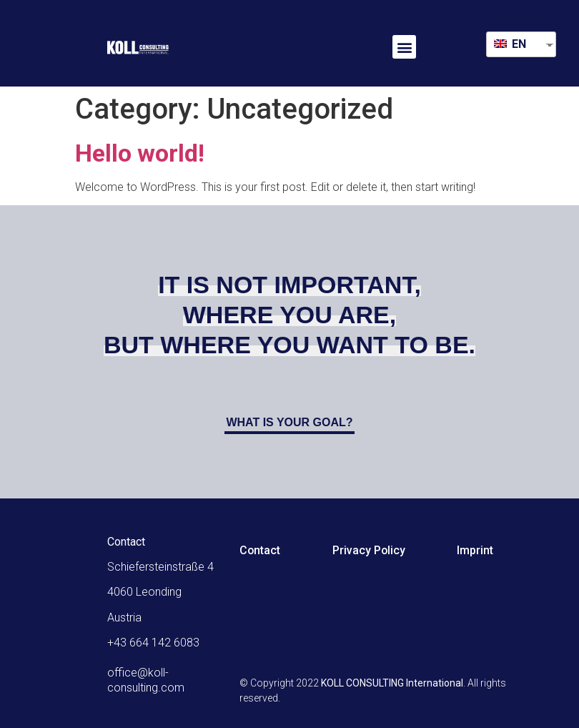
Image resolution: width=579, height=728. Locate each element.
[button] (404, 47)
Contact (260, 550)
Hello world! (140, 153)
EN (510, 44)
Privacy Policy (370, 550)
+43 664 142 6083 (153, 643)
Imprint (477, 550)
